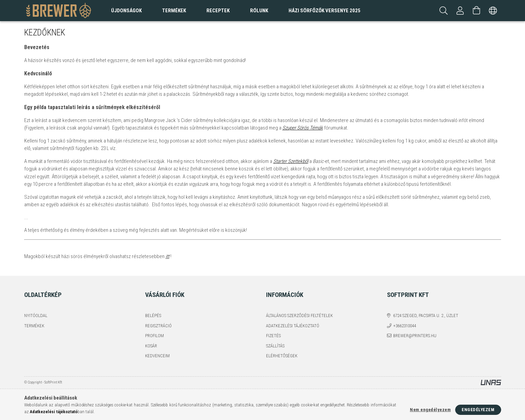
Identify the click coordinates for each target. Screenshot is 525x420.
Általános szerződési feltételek (299, 316)
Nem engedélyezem (430, 410)
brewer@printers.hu (415, 336)
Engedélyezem (478, 410)
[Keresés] (444, 11)
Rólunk (259, 11)
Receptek (218, 11)
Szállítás (275, 346)
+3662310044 (405, 326)
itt (167, 256)
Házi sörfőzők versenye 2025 (325, 11)
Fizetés (273, 336)
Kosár (151, 346)
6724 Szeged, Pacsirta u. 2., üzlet (426, 316)
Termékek (34, 326)
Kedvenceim (157, 356)
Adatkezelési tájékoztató (293, 326)
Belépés (153, 316)
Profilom (155, 336)
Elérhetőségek (282, 356)
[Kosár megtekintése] (477, 11)
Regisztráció (158, 326)
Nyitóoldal (36, 316)
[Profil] (460, 11)
